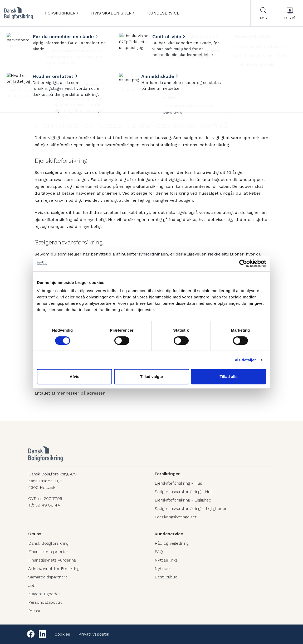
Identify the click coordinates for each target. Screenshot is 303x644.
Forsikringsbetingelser (176, 517)
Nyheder (27, 33)
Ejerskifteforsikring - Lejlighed (183, 500)
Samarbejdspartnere (48, 577)
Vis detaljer (245, 360)
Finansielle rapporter (48, 552)
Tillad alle (228, 377)
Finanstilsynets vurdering (52, 560)
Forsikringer (60, 13)
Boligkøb (47, 33)
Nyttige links (166, 560)
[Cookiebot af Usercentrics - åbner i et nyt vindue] (243, 263)
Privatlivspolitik (94, 634)
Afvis (74, 377)
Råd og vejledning (172, 543)
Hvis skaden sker (111, 13)
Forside (8, 33)
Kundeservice (163, 13)
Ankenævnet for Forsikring (54, 569)
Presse (35, 611)
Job (32, 585)
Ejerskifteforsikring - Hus (178, 483)
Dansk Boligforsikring (48, 543)
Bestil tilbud (166, 577)
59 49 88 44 (48, 505)
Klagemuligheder (44, 594)
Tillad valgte (151, 377)
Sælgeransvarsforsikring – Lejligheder (191, 508)
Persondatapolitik (45, 602)
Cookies (62, 634)
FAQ (159, 552)
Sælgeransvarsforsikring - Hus (184, 492)
